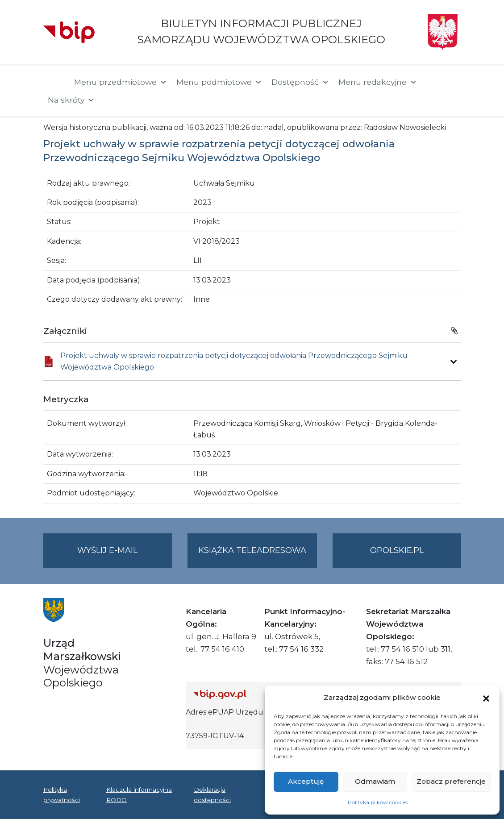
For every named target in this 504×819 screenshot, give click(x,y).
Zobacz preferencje (451, 781)
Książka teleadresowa (252, 550)
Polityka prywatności (62, 794)
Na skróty (71, 100)
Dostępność (300, 82)
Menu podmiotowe (219, 82)
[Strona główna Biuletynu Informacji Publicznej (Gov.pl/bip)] (258, 694)
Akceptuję (306, 781)
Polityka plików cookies (378, 802)
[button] (486, 698)
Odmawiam (375, 781)
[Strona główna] (54, 83)
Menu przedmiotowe (121, 82)
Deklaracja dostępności (212, 794)
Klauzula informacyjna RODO (139, 794)
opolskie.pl (397, 550)
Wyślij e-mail (125, 556)
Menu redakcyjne (378, 82)
